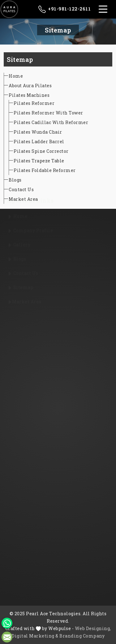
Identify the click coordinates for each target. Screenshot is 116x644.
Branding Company (82, 636)
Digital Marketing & (35, 636)
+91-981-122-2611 (65, 9)
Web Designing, (93, 628)
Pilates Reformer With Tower (48, 113)
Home (16, 76)
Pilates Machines (29, 95)
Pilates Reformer (34, 103)
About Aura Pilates (30, 86)
